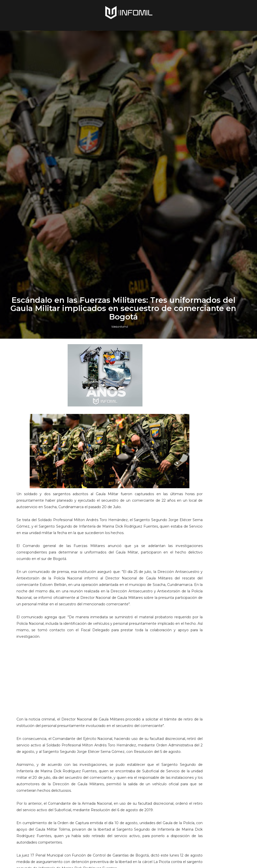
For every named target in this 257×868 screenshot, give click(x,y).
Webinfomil (120, 536)
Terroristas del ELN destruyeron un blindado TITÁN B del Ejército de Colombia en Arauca (213, 685)
